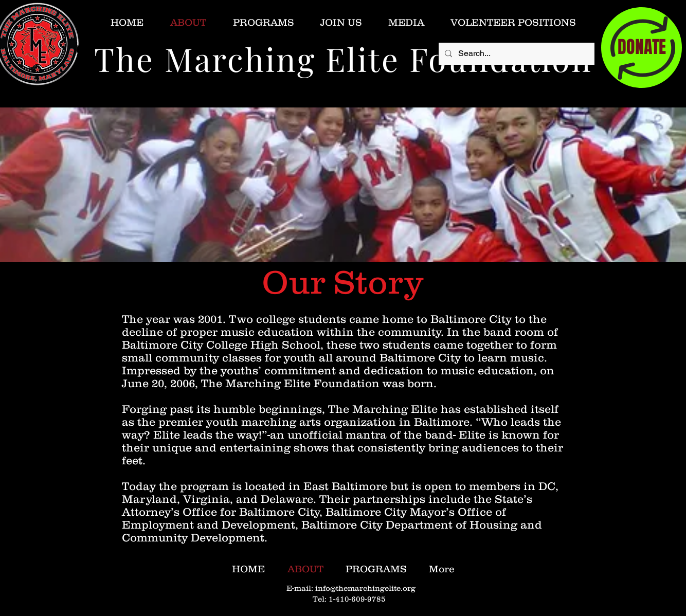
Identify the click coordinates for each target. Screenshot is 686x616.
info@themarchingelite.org (365, 588)
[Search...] (516, 54)
